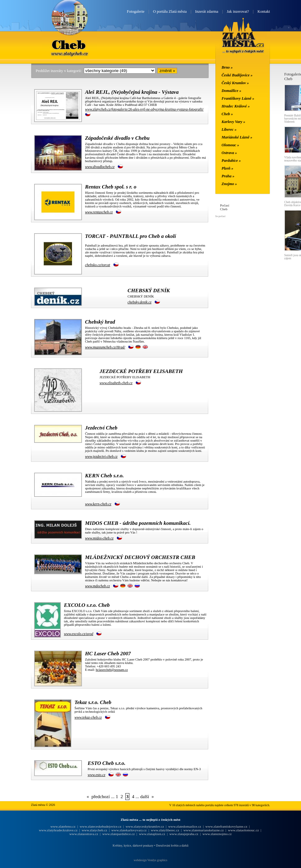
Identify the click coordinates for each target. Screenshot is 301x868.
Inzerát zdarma (207, 11)
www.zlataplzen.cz (152, 834)
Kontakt (264, 11)
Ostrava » (229, 153)
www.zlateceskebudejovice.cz (101, 826)
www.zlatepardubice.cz (119, 834)
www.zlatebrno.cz (63, 826)
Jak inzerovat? (238, 11)
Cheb (70, 44)
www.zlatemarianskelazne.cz (204, 830)
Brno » (227, 67)
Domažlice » (231, 91)
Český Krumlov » (235, 83)
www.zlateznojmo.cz (217, 834)
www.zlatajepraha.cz (184, 834)
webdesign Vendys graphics (150, 860)
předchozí (101, 797)
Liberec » (229, 130)
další (145, 797)
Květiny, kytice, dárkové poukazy (133, 845)
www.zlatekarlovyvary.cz (129, 830)
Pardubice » (231, 161)
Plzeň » (227, 168)
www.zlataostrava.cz (84, 834)
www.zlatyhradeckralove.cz (58, 830)
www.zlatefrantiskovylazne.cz (226, 826)
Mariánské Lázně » (237, 137)
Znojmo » (229, 184)
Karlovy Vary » (233, 122)
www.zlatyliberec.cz (165, 830)
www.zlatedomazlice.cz (185, 826)
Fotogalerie (136, 11)
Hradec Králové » (236, 106)
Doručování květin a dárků (172, 845)
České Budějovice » (237, 75)
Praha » (228, 176)
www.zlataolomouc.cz (244, 830)
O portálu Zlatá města (170, 11)
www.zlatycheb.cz (94, 830)
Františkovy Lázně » (238, 98)
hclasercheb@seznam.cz (112, 670)
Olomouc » (230, 145)
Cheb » (227, 114)
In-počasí (220, 216)
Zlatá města (243, 43)
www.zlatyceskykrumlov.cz (145, 826)
